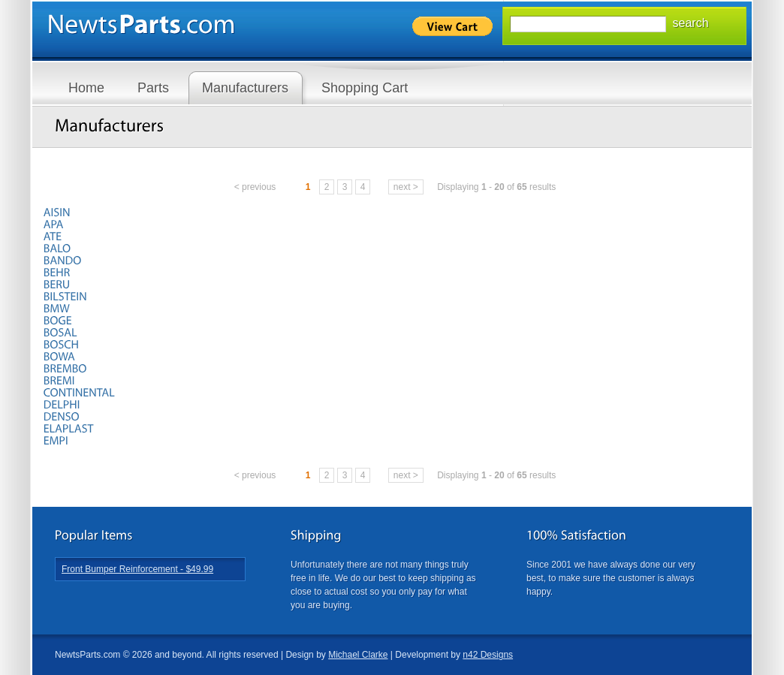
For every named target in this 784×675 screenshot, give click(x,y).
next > (406, 187)
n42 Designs (488, 655)
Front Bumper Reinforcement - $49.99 (137, 569)
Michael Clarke (358, 655)
